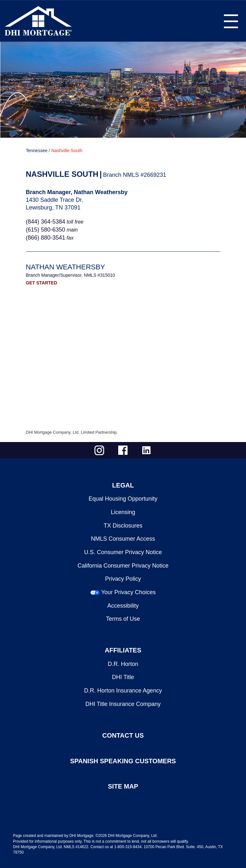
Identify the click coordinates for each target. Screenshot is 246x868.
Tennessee (37, 151)
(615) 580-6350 (46, 230)
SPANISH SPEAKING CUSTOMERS (123, 761)
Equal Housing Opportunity (123, 499)
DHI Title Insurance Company (123, 704)
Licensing (123, 512)
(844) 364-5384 (46, 222)
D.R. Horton (123, 664)
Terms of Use (123, 619)
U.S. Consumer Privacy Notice (123, 552)
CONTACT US (123, 735)
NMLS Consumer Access (123, 539)
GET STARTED (42, 283)
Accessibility (123, 606)
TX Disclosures (123, 526)
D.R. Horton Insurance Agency (123, 691)
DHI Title (123, 677)
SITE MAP (123, 786)
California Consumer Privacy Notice (123, 566)
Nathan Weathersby (66, 267)
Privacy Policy (123, 579)
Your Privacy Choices (128, 592)
